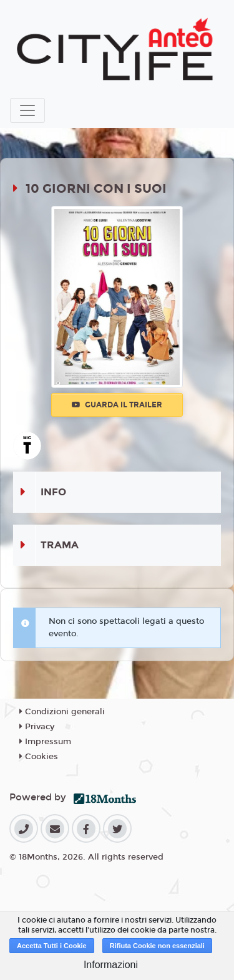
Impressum (45, 742)
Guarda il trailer (117, 405)
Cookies (39, 757)
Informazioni (111, 965)
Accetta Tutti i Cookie (52, 946)
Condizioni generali (62, 712)
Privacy (37, 727)
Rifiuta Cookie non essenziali (157, 946)
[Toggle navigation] (27, 110)
